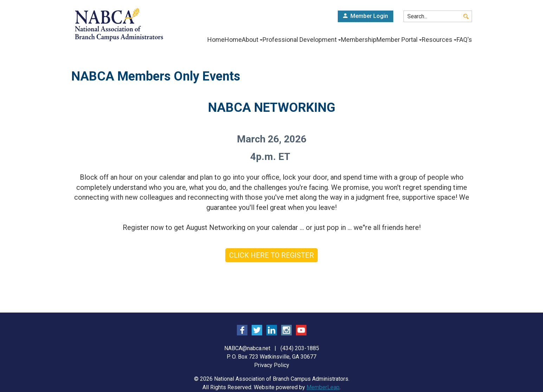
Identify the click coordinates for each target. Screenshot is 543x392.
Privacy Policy (272, 365)
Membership (350, 40)
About (238, 40)
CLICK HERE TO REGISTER (271, 255)
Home (196, 40)
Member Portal (393, 40)
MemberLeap (323, 387)
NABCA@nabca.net (247, 348)
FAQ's (464, 40)
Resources (436, 40)
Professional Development (290, 40)
